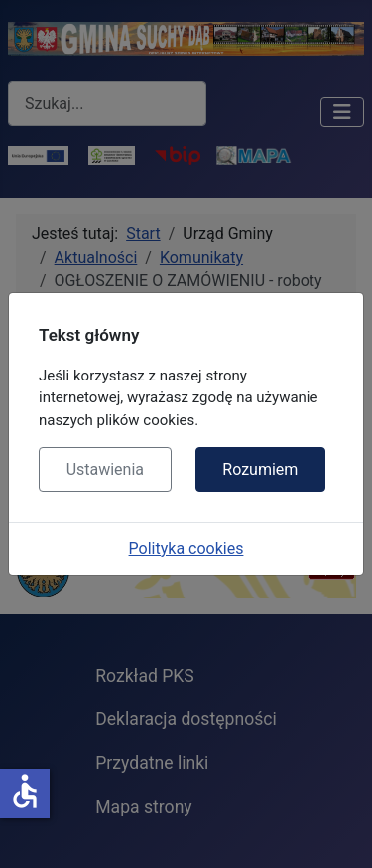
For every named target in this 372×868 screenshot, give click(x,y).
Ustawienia (105, 469)
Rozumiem (260, 469)
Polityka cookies (186, 548)
